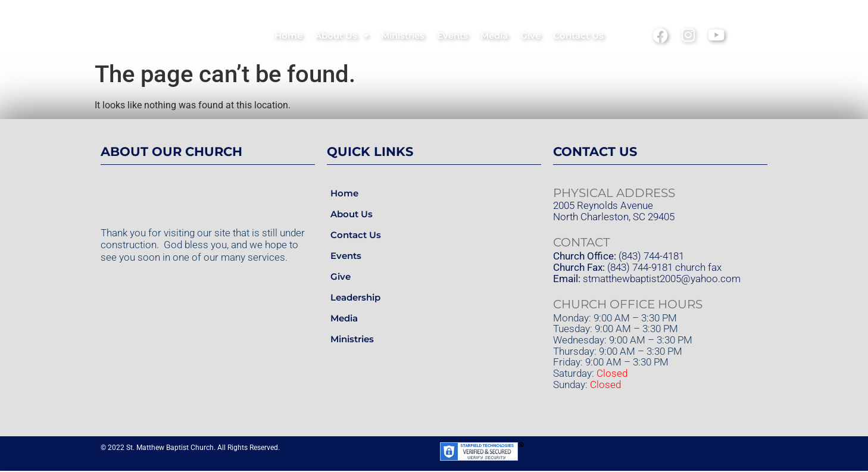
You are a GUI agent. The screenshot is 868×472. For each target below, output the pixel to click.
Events (452, 35)
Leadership (355, 299)
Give (530, 35)
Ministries (403, 35)
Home (288, 35)
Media (494, 35)
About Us (342, 36)
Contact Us (578, 35)
